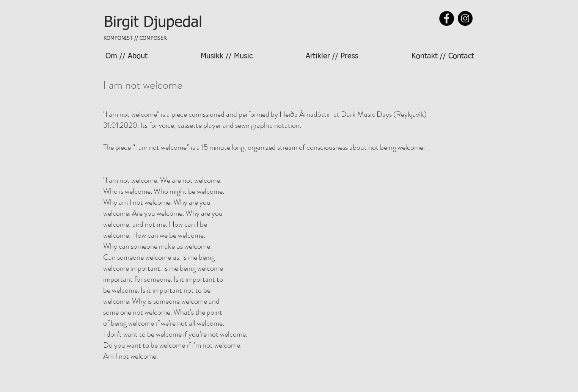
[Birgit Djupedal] (153, 23)
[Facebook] (447, 18)
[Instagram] (465, 18)
